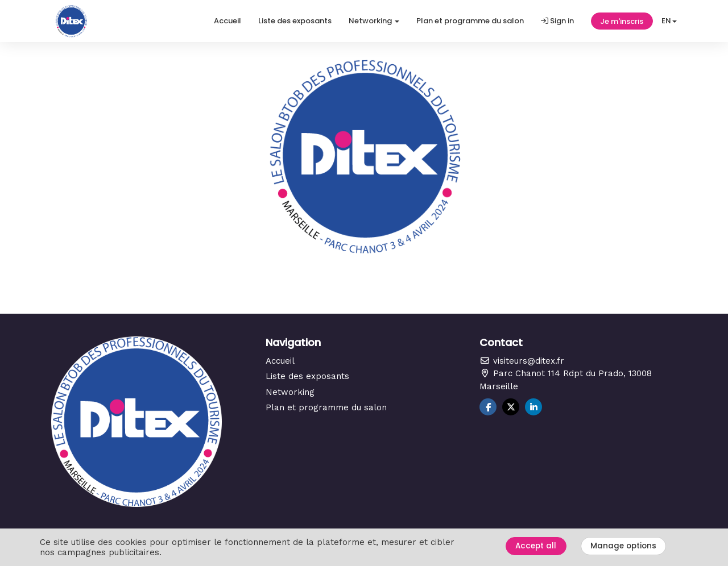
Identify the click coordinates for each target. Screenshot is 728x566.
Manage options (623, 546)
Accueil (227, 21)
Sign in (557, 21)
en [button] (669, 21)
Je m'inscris (622, 21)
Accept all (536, 546)
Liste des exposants (295, 21)
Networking (290, 392)
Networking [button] (374, 21)
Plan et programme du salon (470, 21)
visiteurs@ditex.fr (522, 361)
